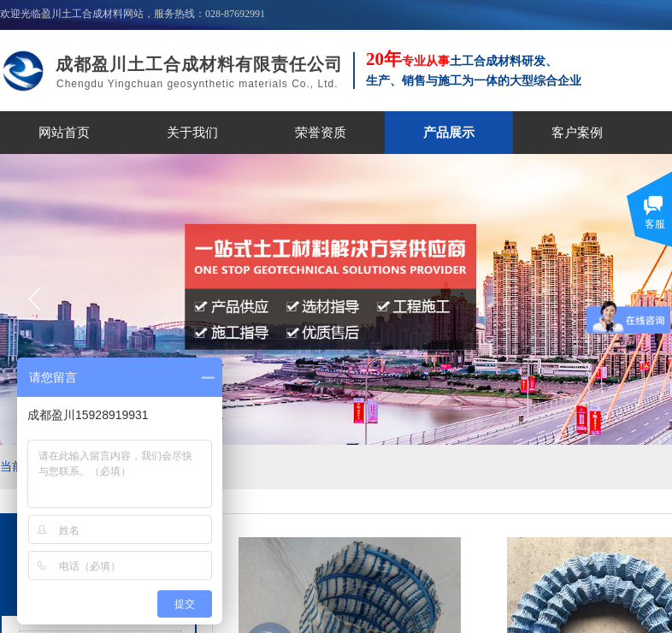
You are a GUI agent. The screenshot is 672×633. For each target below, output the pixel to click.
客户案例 (577, 133)
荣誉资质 (321, 133)
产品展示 (449, 133)
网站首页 (64, 133)
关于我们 (192, 133)
